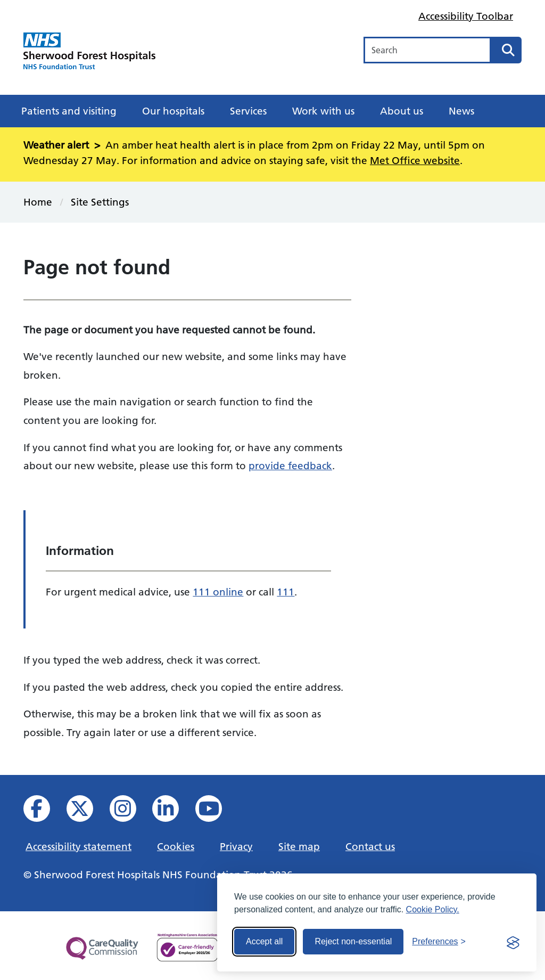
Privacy (236, 846)
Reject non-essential (353, 941)
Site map (299, 846)
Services (248, 111)
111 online (218, 592)
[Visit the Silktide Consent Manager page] (513, 942)
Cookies (176, 846)
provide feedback (290, 466)
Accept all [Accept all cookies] (264, 941)
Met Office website (415, 160)
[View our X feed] (87, 811)
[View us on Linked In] (173, 811)
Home (38, 202)
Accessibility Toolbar (466, 16)
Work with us (323, 111)
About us (402, 111)
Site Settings (100, 202)
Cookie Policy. (433, 909)
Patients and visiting (69, 111)
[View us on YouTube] (216, 811)
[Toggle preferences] (439, 942)
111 (286, 592)
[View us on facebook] (44, 811)
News (461, 111)
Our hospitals (173, 111)
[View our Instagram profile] (130, 811)
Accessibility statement (79, 846)
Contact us (370, 846)
